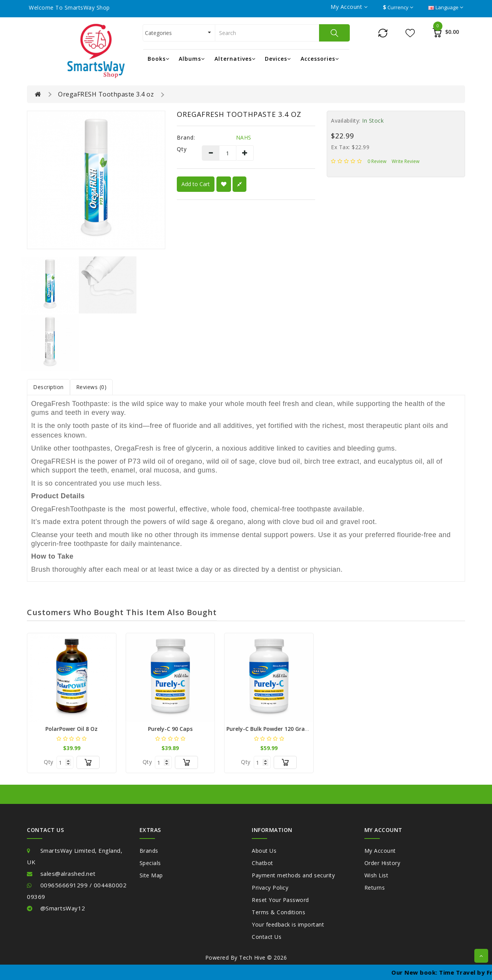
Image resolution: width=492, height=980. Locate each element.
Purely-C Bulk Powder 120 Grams (270, 729)
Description (48, 387)
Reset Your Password (280, 900)
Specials (150, 863)
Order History (382, 863)
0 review (377, 161)
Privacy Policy (270, 888)
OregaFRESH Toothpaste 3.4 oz (106, 94)
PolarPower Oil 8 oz (71, 729)
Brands (149, 851)
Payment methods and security (293, 875)
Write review (406, 161)
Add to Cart (196, 184)
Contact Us (267, 937)
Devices (278, 59)
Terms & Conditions (278, 912)
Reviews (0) (91, 387)
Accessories (320, 59)
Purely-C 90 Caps (170, 729)
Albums (192, 59)
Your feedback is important (288, 924)
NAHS (244, 137)
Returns (375, 888)
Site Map (151, 875)
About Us (264, 851)
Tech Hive (252, 958)
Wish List (376, 875)
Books (159, 59)
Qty (182, 149)
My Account (380, 851)
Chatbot (263, 863)
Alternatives (235, 59)
